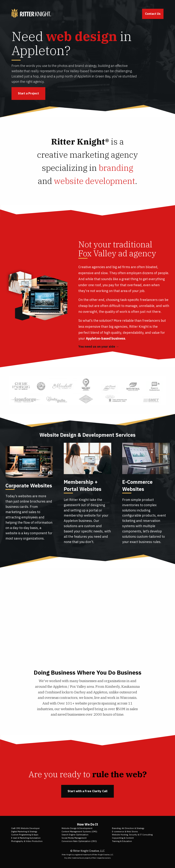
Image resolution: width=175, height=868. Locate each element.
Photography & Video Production (27, 841)
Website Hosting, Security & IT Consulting (132, 835)
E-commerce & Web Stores (125, 832)
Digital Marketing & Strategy (24, 832)
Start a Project (28, 93)
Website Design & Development (77, 828)
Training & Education (122, 841)
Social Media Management (74, 838)
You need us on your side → (99, 347)
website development (94, 181)
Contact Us (153, 14)
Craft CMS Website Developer (25, 828)
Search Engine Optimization (75, 835)
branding (116, 168)
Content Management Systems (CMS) (79, 832)
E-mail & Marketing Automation (26, 838)
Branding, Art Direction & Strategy (128, 828)
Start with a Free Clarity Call (87, 791)
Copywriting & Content (123, 838)
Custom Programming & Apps (25, 835)
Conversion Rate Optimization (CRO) (79, 841)
